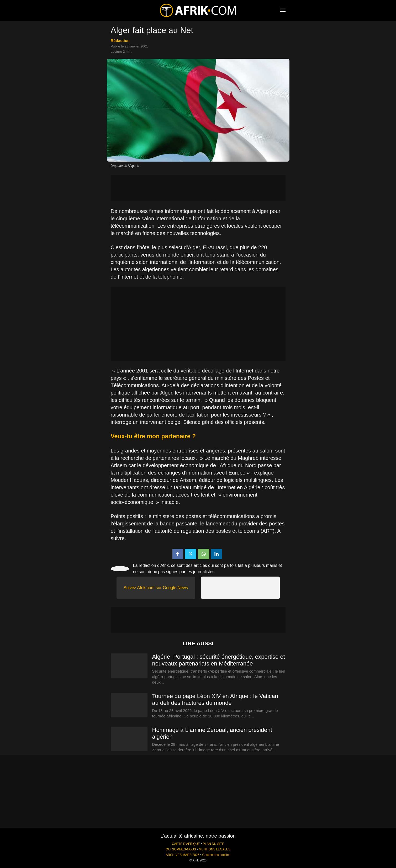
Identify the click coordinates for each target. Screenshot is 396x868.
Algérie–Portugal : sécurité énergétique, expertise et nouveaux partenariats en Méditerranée (219, 660)
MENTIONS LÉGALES (215, 849)
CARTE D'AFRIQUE (186, 844)
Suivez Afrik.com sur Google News (156, 588)
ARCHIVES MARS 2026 (182, 855)
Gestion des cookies (216, 855)
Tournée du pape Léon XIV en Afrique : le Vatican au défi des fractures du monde (215, 699)
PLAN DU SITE (213, 844)
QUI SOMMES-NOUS (181, 849)
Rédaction (120, 41)
